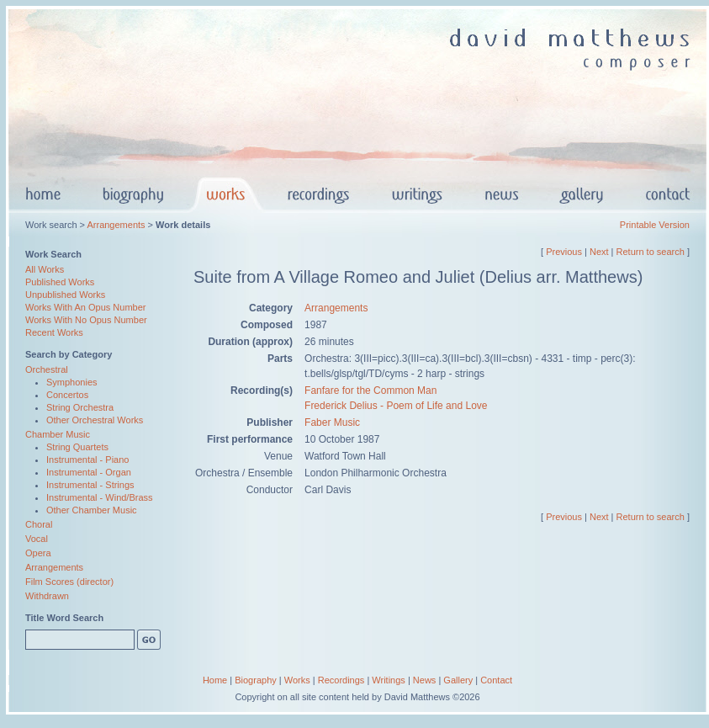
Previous (564, 252)
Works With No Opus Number (86, 320)
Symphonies (72, 382)
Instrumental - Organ (89, 472)
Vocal (37, 539)
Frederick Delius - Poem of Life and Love (396, 406)
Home (215, 680)
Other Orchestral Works (95, 420)
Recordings (341, 680)
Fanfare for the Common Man (370, 391)
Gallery (458, 680)
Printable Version (655, 225)
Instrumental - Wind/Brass (100, 497)
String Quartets (77, 447)
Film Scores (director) (69, 582)
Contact (496, 680)
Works (297, 680)
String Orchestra (80, 407)
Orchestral (47, 369)
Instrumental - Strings (90, 485)
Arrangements (116, 225)
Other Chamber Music (92, 510)
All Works (45, 269)
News (425, 680)
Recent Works (54, 332)
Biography (256, 680)
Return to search (651, 252)
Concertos (67, 395)
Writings (389, 680)
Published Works (60, 282)
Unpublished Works (65, 295)
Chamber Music (58, 434)
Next (599, 252)
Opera (38, 553)
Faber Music (332, 422)
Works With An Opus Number (85, 307)
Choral (39, 524)
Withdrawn (47, 596)
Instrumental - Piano (87, 460)
